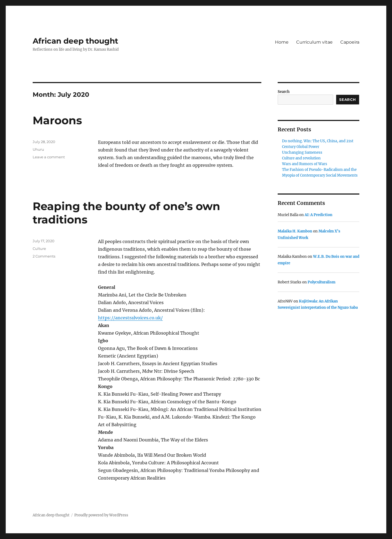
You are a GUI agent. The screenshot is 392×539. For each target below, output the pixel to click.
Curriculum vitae (314, 42)
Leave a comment (49, 157)
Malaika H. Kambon (295, 231)
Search (284, 92)
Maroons (57, 120)
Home (282, 42)
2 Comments (44, 256)
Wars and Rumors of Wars (305, 164)
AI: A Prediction (318, 215)
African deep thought (75, 41)
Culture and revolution (301, 158)
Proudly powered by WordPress (101, 515)
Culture (39, 249)
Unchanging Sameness (302, 152)
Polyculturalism (321, 282)
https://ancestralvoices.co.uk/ (130, 318)
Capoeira (350, 42)
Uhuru (38, 149)
